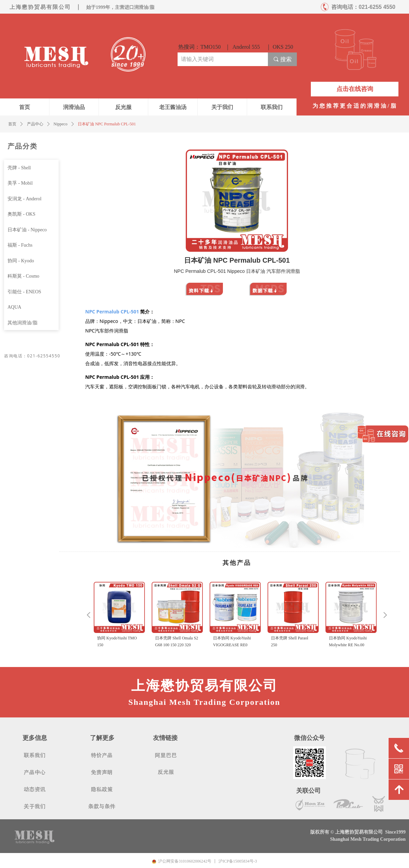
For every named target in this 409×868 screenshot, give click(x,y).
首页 (12, 124)
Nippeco (60, 124)
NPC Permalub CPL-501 (112, 312)
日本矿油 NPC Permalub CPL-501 (107, 124)
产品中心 (35, 124)
